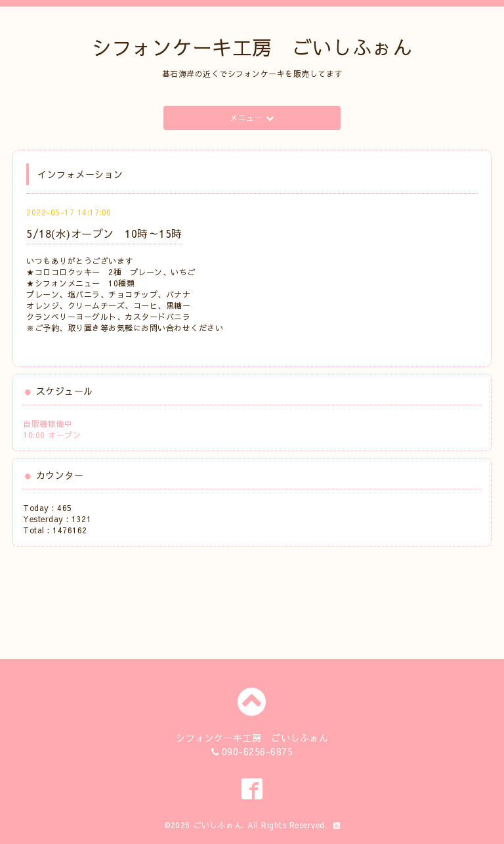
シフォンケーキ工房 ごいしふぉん (252, 47)
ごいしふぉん (218, 825)
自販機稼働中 (48, 424)
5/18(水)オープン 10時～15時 (104, 233)
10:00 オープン (52, 435)
